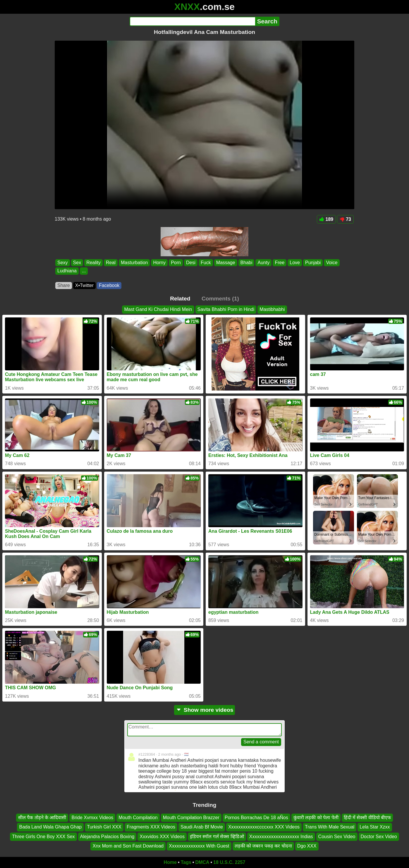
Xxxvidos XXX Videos (162, 836)
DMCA (202, 862)
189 (326, 219)
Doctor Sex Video (379, 836)
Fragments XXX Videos (151, 827)
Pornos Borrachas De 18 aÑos (256, 818)
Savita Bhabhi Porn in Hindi (226, 309)
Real (111, 263)
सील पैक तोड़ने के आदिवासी (42, 818)
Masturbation (134, 263)
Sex (77, 263)
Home (170, 862)
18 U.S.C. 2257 (229, 862)
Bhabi (246, 263)
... (84, 271)
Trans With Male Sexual (330, 827)
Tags (186, 862)
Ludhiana (67, 271)
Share (64, 285)
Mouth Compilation (138, 818)
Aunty (263, 263)
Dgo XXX (307, 846)
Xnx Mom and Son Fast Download (128, 846)
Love (295, 263)
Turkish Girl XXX (104, 827)
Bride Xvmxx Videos (92, 818)
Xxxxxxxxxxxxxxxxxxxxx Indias (281, 836)
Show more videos (205, 710)
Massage (226, 263)
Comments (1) (220, 299)
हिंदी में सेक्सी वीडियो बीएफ (367, 818)
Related (180, 299)
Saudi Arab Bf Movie (202, 827)
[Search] (192, 21)
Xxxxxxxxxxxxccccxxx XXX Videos (264, 827)
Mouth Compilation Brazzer (191, 818)
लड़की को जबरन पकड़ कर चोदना (263, 846)
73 (345, 219)
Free (280, 263)
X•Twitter (84, 285)
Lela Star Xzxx (375, 827)
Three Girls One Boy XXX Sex (43, 836)
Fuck (206, 263)
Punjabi (313, 263)
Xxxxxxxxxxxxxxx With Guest (199, 846)
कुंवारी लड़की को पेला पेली (316, 818)
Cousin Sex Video (337, 836)
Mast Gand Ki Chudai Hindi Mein (158, 309)
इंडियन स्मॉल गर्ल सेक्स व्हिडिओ (217, 836)
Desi (191, 263)
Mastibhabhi (272, 309)
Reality (93, 263)
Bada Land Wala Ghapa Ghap (50, 827)
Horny (159, 263)
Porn (176, 263)
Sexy (63, 263)
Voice (332, 263)
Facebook (109, 285)
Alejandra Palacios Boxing (107, 836)
